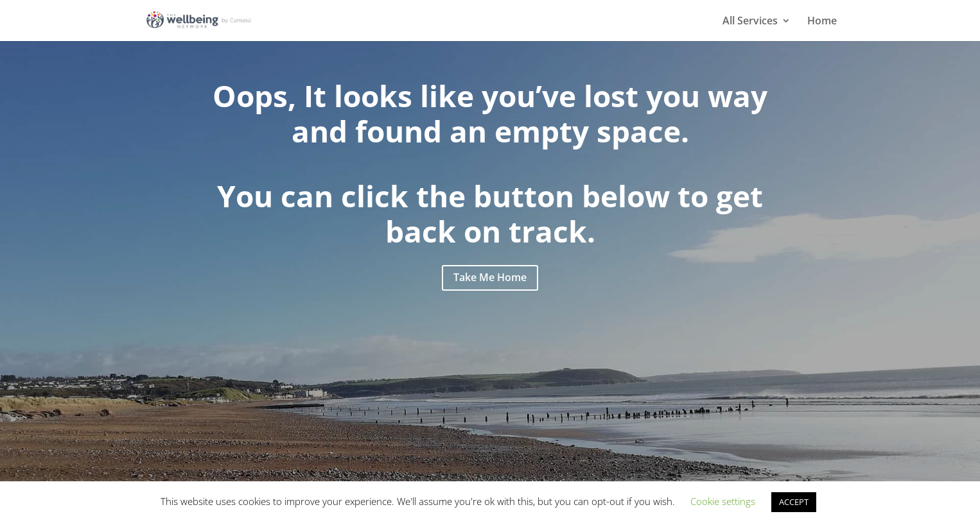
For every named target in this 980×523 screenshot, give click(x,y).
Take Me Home (490, 277)
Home (822, 22)
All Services (750, 22)
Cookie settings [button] (723, 501)
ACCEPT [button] (794, 502)
